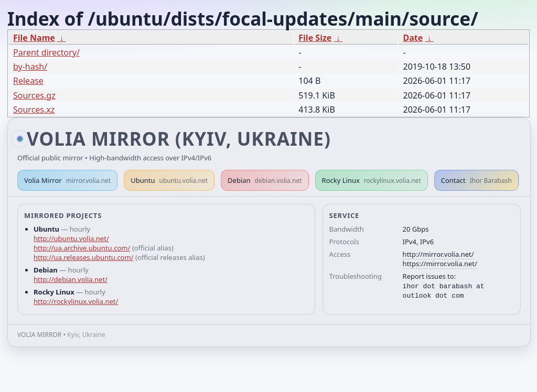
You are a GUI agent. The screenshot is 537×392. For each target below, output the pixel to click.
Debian (265, 180)
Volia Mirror (67, 180)
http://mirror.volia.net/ (438, 254)
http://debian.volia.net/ (71, 279)
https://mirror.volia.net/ (440, 264)
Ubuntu (169, 180)
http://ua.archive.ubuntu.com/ (82, 248)
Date (413, 38)
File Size (315, 38)
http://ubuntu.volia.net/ (71, 238)
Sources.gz (34, 95)
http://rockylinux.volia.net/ (76, 301)
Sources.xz (34, 110)
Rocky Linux (372, 180)
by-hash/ (30, 67)
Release (28, 81)
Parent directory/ (46, 52)
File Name (34, 38)
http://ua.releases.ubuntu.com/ (83, 257)
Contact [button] (476, 180)
